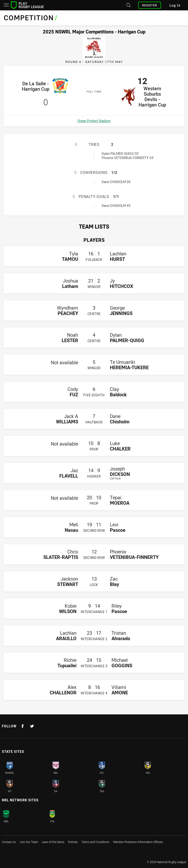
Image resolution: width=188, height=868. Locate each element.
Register (150, 5)
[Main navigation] (6, 5)
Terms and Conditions (95, 842)
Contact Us (9, 842)
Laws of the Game (53, 842)
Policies (73, 842)
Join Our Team (29, 842)
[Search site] (128, 5)
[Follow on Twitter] (32, 726)
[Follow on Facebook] (23, 726)
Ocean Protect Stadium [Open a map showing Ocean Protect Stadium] (94, 121)
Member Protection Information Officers (138, 842)
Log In (175, 5)
